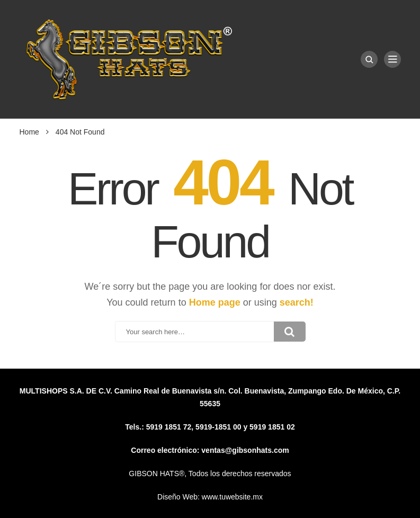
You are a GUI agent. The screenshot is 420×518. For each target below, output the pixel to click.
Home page (215, 302)
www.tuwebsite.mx (232, 497)
